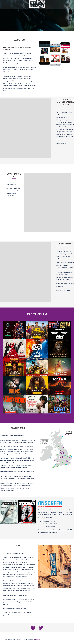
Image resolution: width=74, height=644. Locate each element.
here (12, 615)
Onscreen (54, 510)
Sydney (37, 640)
